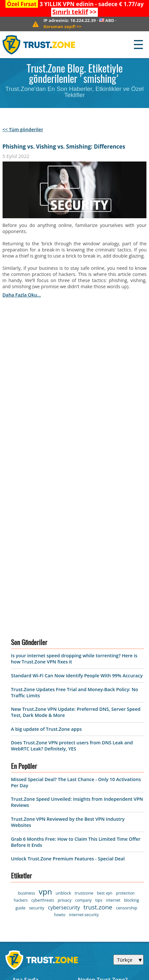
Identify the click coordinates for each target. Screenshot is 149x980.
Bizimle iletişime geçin (107, 790)
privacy (65, 699)
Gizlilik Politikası (34, 823)
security (37, 707)
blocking (131, 699)
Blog (84, 812)
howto (60, 714)
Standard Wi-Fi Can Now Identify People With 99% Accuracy (77, 475)
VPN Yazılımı (29, 790)
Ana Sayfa (25, 779)
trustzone (84, 692)
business (27, 692)
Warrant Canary (33, 834)
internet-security (84, 714)
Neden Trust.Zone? (103, 779)
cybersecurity (64, 707)
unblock (63, 692)
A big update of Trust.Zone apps (46, 528)
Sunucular (26, 801)
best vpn (105, 692)
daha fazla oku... (22, 295)
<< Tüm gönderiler (23, 129)
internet (113, 699)
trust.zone (98, 706)
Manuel (88, 834)
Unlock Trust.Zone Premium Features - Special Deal (68, 658)
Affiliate (23, 845)
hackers (21, 699)
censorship (126, 707)
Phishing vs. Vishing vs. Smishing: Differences (64, 147)
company (83, 699)
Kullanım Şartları (34, 812)
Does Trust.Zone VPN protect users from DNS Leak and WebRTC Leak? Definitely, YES (72, 545)
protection (125, 692)
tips (99, 699)
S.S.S (84, 823)
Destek (87, 801)
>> (74, 12)
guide (20, 707)
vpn (45, 691)
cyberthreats (43, 699)
